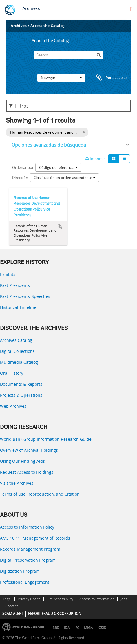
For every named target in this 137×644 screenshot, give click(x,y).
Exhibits (8, 274)
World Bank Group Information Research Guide (46, 439)
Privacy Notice (29, 599)
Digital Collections (17, 351)
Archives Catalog (16, 340)
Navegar (61, 78)
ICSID (102, 628)
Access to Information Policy (27, 527)
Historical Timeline (18, 307)
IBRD (55, 628)
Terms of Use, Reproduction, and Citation (40, 494)
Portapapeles (106, 78)
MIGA (88, 628)
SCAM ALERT (13, 613)
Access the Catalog (48, 26)
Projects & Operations (21, 395)
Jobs (124, 599)
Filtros (19, 106)
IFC (77, 628)
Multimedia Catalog (19, 362)
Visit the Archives (17, 483)
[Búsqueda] (98, 55)
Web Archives (13, 406)
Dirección (20, 178)
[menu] (131, 9)
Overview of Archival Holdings (29, 450)
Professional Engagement (25, 582)
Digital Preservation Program (28, 560)
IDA (67, 628)
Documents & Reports (21, 384)
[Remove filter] (84, 132)
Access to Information (97, 599)
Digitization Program (20, 571)
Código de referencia (58, 167)
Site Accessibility (60, 599)
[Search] (69, 55)
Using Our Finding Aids (22, 461)
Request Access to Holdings (27, 472)
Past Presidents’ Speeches (25, 296)
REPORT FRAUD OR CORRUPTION (55, 613)
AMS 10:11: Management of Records (35, 538)
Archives (31, 9)
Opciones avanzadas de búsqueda (49, 145)
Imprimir (95, 159)
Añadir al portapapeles (60, 226)
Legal (7, 599)
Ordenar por (23, 167)
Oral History (12, 373)
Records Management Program (30, 549)
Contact (11, 606)
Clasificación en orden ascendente (64, 178)
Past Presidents (15, 285)
